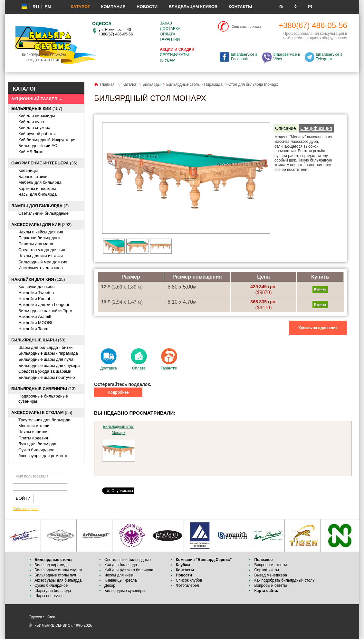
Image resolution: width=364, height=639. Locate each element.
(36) (44, 163)
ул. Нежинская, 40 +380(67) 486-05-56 (116, 32)
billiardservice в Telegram (329, 57)
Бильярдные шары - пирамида (48, 353)
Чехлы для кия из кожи (41, 256)
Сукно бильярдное (36, 450)
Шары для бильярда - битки (45, 347)
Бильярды (151, 84)
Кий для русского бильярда (129, 570)
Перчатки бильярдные (40, 238)
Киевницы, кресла (121, 580)
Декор (110, 585)
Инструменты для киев (41, 268)
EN (48, 7)
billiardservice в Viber (287, 57)
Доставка (170, 29)
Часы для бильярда (38, 194)
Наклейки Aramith (35, 316)
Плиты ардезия (33, 438)
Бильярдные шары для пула (46, 359)
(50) (38, 340)
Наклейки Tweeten (36, 293)
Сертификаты (174, 55)
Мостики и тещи (34, 426)
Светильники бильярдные (43, 213)
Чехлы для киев (119, 575)
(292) (41, 225)
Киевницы (28, 170)
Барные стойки (33, 177)
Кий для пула (31, 122)
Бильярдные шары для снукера (49, 365)
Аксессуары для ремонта (43, 456)
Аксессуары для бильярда (58, 580)
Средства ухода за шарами (45, 371)
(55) (42, 413)
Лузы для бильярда (37, 444)
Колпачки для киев (36, 286)
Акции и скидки (177, 49)
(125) (38, 279)
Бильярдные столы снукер (58, 570)
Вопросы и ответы (270, 565)
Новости (147, 7)
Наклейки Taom (33, 329)
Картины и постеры (37, 188)
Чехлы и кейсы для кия (41, 232)
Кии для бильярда (121, 565)
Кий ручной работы (37, 134)
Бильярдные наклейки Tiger (45, 311)
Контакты (240, 7)
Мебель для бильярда (40, 182)
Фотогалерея (187, 585)
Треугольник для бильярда (44, 420)
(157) (37, 108)
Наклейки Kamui (34, 299)
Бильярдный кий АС (38, 146)
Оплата (168, 34)
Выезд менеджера (271, 575)
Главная (107, 84)
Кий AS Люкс (31, 152)
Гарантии (170, 39)
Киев (51, 617)
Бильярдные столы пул (55, 575)
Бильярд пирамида (52, 565)
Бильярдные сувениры (125, 591)
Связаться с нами (246, 26)
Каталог (80, 7)
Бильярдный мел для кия (43, 262)
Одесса (35, 617)
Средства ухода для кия (42, 250)
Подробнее (118, 392)
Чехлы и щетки (33, 432)
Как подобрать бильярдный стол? (284, 580)
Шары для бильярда (53, 591)
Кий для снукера (34, 128)
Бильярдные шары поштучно (47, 377)
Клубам (168, 60)
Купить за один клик (318, 328)
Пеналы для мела (36, 244)
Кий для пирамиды (37, 116)
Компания (113, 7)
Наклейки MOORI (35, 323)
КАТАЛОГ (25, 89)
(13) (43, 389)
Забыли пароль (26, 509)
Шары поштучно (49, 596)
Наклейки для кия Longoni (44, 305)
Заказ (166, 23)
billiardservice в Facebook (244, 57)
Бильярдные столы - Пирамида (194, 84)
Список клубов (189, 580)
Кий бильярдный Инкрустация (48, 140)
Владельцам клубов (193, 7)
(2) (40, 206)
